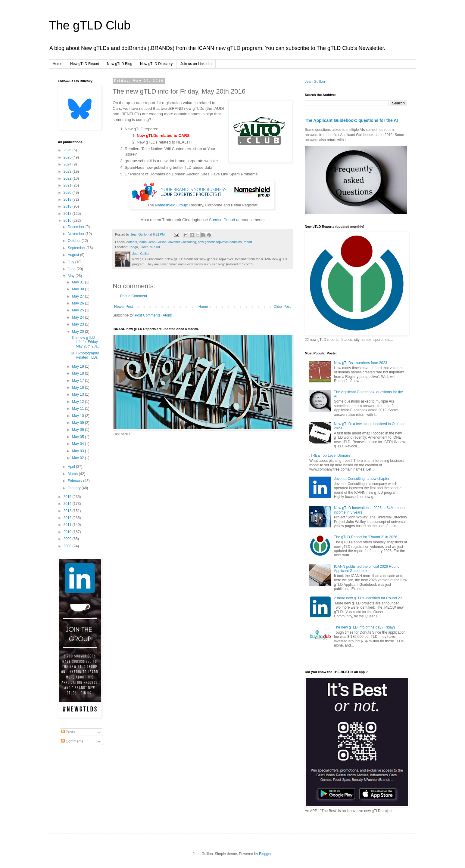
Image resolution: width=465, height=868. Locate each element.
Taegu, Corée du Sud (145, 247)
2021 (68, 185)
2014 (68, 504)
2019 (68, 199)
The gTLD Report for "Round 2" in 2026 (366, 537)
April (72, 467)
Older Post (282, 307)
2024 (68, 164)
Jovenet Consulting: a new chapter (362, 479)
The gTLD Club (90, 25)
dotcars (132, 242)
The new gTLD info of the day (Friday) (364, 627)
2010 (68, 532)
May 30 (78, 289)
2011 (68, 525)
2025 (68, 157)
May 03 (78, 451)
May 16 (78, 388)
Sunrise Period (222, 220)
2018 (68, 206)
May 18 (78, 373)
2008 (68, 546)
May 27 (78, 296)
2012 (68, 518)
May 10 (78, 416)
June (72, 269)
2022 (68, 178)
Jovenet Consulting (182, 242)
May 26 (78, 303)
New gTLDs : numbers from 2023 (361, 363)
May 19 (78, 366)
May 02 (78, 458)
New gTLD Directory (156, 64)
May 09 (78, 423)
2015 (68, 497)
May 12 (78, 402)
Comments (72, 741)
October (75, 241)
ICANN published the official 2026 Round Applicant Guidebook (367, 569)
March (73, 474)
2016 (68, 221)
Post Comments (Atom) (153, 315)
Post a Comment (134, 296)
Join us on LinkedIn (196, 64)
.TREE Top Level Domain (330, 456)
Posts (68, 732)
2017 (68, 214)
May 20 (78, 332)
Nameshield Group (171, 205)
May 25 (78, 310)
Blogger (265, 854)
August (74, 255)
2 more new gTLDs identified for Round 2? (368, 598)
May (72, 276)
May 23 (78, 324)
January (75, 488)
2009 (68, 539)
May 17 (78, 381)
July (72, 262)
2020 (68, 193)
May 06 (78, 430)
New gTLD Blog (120, 64)
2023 (68, 171)
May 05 (78, 437)
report (248, 242)
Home (58, 64)
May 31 (78, 282)
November (77, 234)
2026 (68, 150)
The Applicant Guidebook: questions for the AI (351, 120)
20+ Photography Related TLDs (85, 355)
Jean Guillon (158, 242)
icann (143, 242)
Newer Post (123, 307)
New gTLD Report (85, 64)
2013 (68, 511)
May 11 (78, 409)
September (77, 248)
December (77, 227)
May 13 (78, 394)
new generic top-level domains (220, 242)
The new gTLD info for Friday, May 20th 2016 (85, 342)
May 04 (78, 444)
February (75, 481)
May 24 (78, 317)
